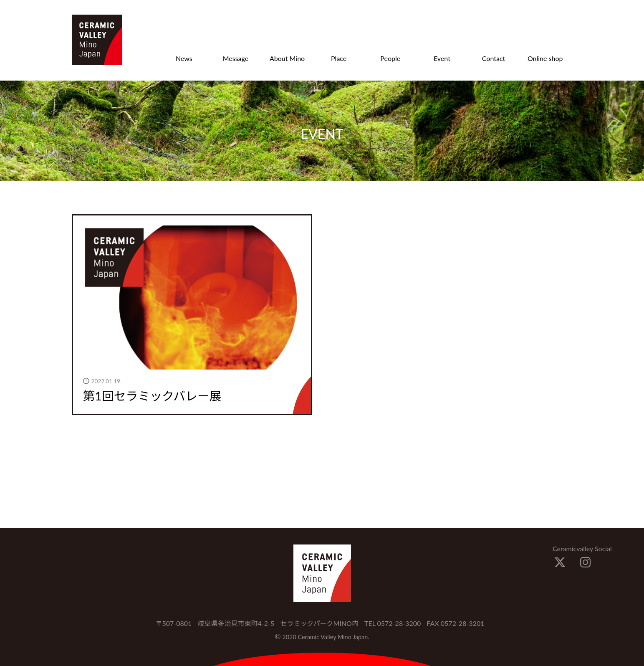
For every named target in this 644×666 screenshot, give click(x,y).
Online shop (545, 58)
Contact (494, 58)
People (390, 58)
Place (339, 58)
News (184, 58)
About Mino (287, 58)
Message (236, 58)
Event (442, 58)
